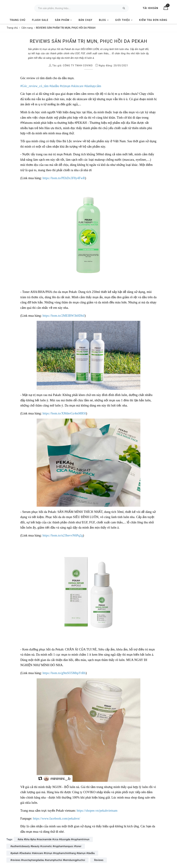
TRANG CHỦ (18, 20)
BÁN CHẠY (86, 20)
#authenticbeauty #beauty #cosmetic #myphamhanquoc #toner (46, 846)
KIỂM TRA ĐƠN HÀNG (153, 20)
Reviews (99, 860)
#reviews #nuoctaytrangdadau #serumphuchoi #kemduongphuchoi (48, 860)
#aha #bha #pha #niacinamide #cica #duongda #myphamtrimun (54, 839)
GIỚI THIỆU (124, 20)
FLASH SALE (40, 20)
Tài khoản (151, 8)
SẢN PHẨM (64, 20)
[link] (34, 86)
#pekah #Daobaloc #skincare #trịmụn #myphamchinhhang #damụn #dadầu (53, 853)
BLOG (104, 20)
